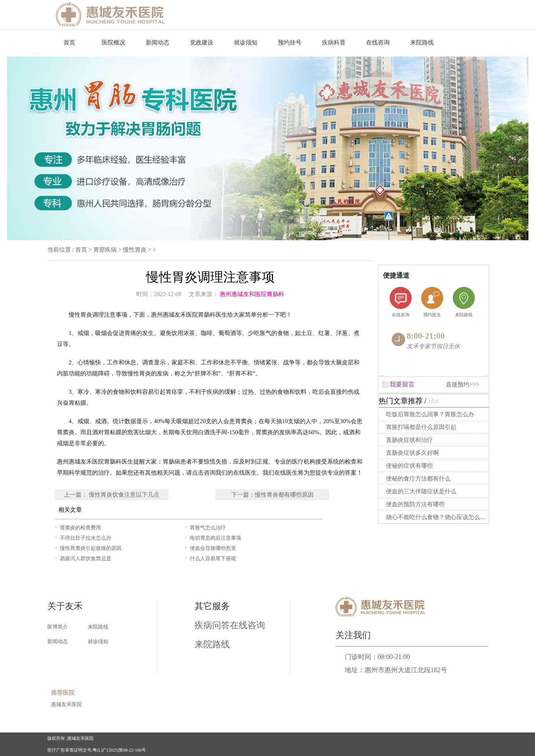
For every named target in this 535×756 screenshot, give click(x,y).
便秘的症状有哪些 (409, 466)
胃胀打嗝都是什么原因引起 (421, 427)
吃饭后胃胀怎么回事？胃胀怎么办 (430, 414)
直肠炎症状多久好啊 (412, 453)
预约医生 (432, 315)
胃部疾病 (105, 250)
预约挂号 (290, 42)
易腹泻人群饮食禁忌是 (86, 559)
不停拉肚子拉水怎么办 (86, 538)
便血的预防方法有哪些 (415, 504)
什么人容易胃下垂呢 (213, 559)
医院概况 (113, 42)
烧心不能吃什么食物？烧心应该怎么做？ (438, 517)
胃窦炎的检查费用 (80, 528)
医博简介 (58, 627)
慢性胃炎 (135, 250)
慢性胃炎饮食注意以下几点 (124, 495)
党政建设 (202, 42)
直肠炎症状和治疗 (409, 440)
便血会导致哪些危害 (213, 548)
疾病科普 (334, 42)
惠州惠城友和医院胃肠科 (252, 294)
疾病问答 (212, 625)
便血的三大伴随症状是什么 (421, 491)
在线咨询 (378, 42)
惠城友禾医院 (66, 704)
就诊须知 (246, 42)
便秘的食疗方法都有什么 (418, 478)
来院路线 (422, 42)
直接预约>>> (462, 384)
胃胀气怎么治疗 (208, 528)
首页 (69, 42)
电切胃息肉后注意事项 (216, 538)
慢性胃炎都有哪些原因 (284, 495)
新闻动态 (158, 42)
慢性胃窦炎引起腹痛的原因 (91, 548)
